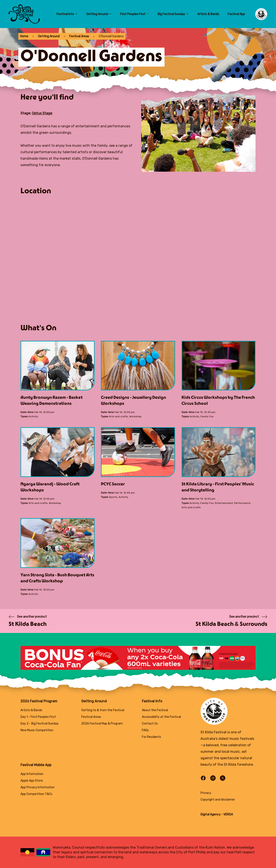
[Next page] (232, 621)
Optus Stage (42, 113)
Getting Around (99, 14)
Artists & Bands (208, 14)
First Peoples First (135, 14)
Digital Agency (211, 814)
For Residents (151, 737)
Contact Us (150, 724)
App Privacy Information (38, 787)
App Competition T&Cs (36, 794)
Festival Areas (79, 36)
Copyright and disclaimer (218, 800)
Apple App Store (32, 781)
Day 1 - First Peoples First (38, 717)
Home (24, 36)
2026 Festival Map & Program (102, 724)
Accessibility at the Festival (161, 717)
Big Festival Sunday (173, 14)
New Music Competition (37, 730)
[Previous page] (28, 621)
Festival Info (67, 14)
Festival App (236, 14)
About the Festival (155, 710)
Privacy (206, 793)
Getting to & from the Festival (103, 710)
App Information (32, 774)
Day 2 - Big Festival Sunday (40, 724)
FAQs (145, 730)
